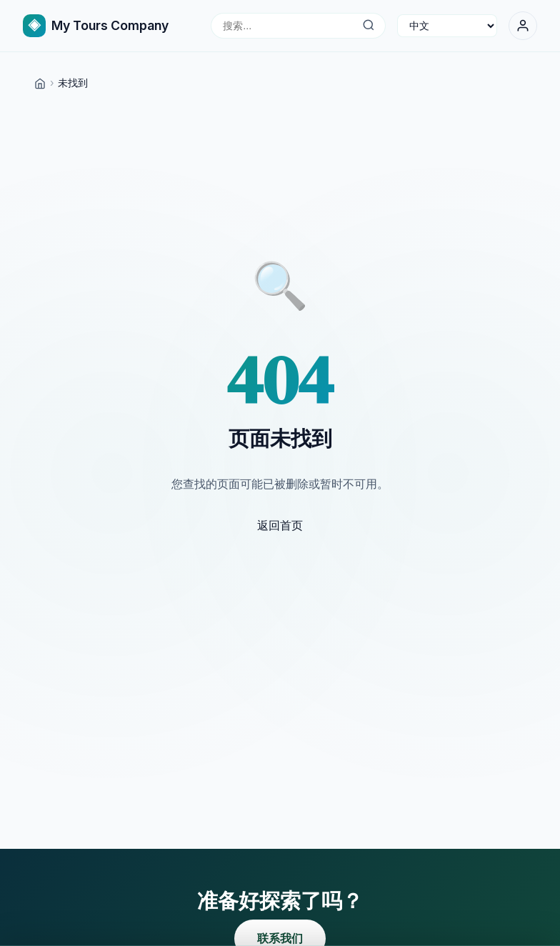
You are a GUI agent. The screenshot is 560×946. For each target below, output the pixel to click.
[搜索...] (368, 26)
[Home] (40, 83)
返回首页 (280, 525)
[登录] (523, 26)
